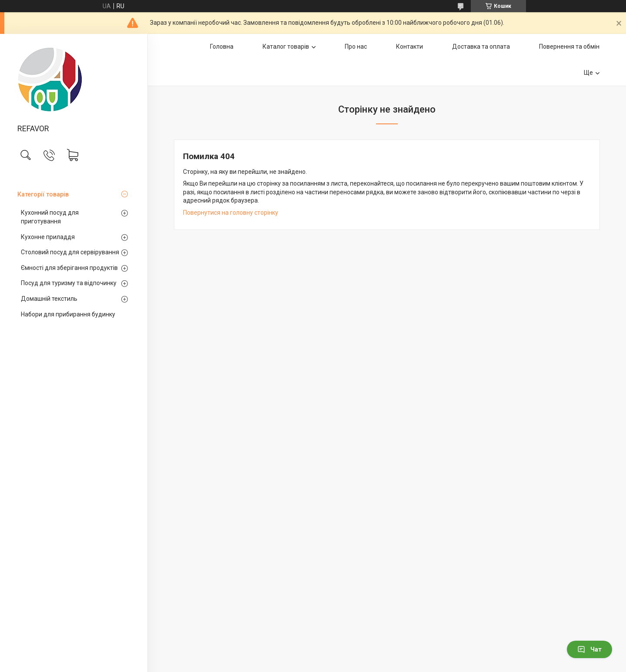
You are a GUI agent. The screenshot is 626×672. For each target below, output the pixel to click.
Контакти (410, 47)
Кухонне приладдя (48, 237)
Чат (589, 649)
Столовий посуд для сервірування (70, 252)
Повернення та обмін (569, 47)
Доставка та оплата (481, 47)
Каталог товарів (286, 47)
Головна (222, 47)
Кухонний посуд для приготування (50, 217)
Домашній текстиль (49, 299)
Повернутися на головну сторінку (231, 213)
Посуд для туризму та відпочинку (69, 283)
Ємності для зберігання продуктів (69, 268)
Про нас (356, 47)
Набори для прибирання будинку (68, 314)
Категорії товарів (43, 194)
